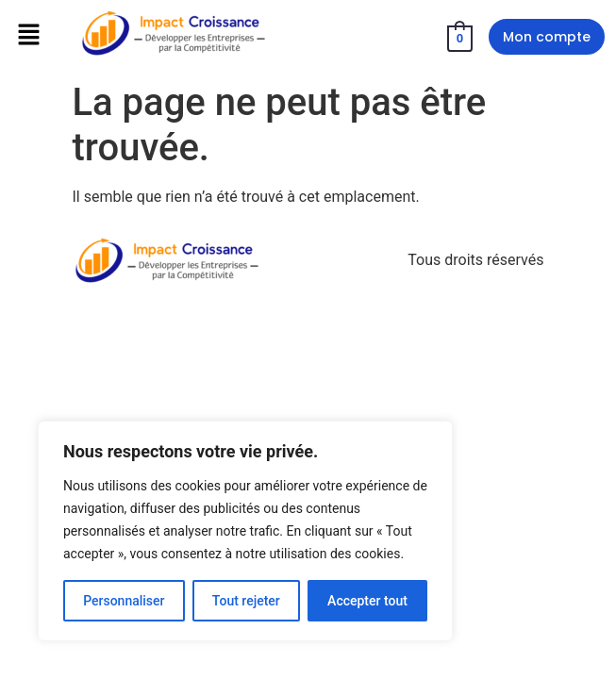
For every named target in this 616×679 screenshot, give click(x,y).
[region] (245, 531)
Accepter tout (367, 601)
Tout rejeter (246, 601)
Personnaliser (124, 601)
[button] (28, 36)
